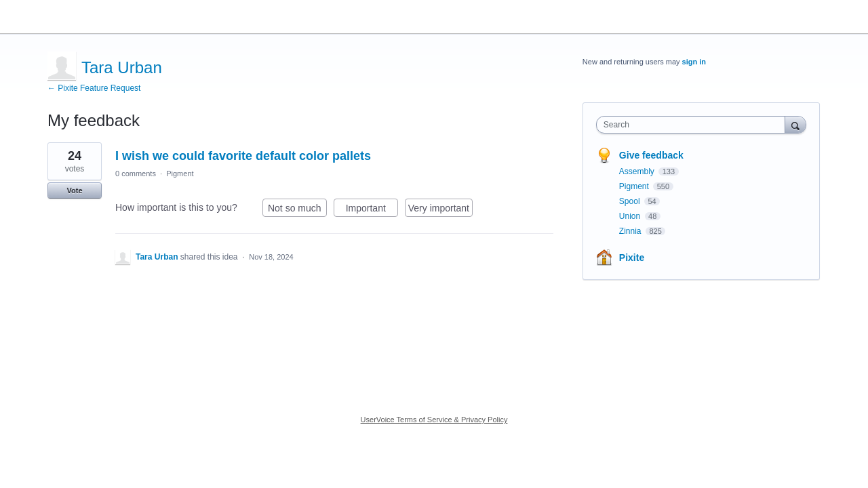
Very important (440, 210)
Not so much (297, 210)
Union (631, 216)
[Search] (795, 124)
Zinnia (631, 231)
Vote (74, 190)
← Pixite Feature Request (94, 88)
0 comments (136, 174)
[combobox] (694, 125)
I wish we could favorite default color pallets (243, 156)
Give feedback (651, 155)
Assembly (638, 171)
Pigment (180, 174)
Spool (631, 201)
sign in (694, 62)
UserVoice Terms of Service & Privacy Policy (434, 420)
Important (372, 210)
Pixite (632, 258)
